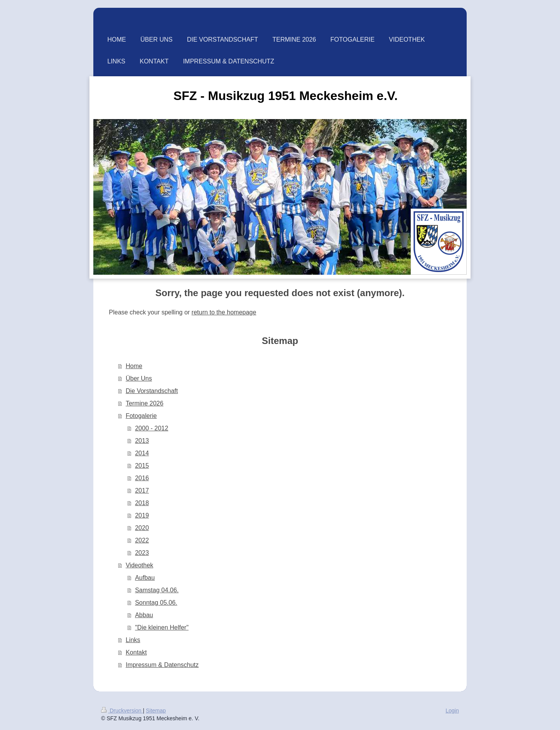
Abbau (144, 615)
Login (452, 711)
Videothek (139, 565)
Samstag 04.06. (157, 590)
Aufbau (145, 578)
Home (134, 366)
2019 (142, 515)
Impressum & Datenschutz (162, 665)
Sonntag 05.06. (156, 603)
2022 (142, 540)
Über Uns (139, 378)
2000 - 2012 (151, 428)
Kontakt (136, 652)
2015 (142, 466)
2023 (142, 553)
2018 (142, 503)
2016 (142, 478)
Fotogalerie (141, 416)
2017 (142, 490)
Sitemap (156, 711)
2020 (142, 528)
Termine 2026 (144, 403)
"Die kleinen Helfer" (162, 627)
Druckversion (122, 711)
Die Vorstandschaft (152, 391)
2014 (142, 453)
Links (133, 640)
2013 (142, 441)
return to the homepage (224, 312)
